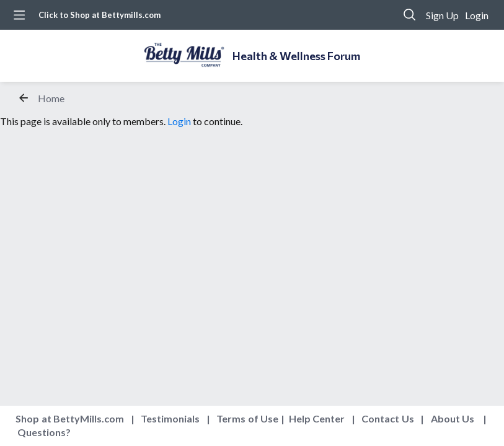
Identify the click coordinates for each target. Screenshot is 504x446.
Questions (42, 432)
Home (51, 98)
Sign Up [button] (442, 15)
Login (179, 121)
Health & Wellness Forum (296, 56)
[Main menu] (19, 15)
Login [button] (477, 15)
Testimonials (170, 418)
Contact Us (388, 418)
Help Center (317, 418)
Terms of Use (247, 418)
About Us (453, 418)
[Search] (410, 15)
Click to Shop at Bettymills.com (99, 15)
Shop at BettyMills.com (70, 418)
